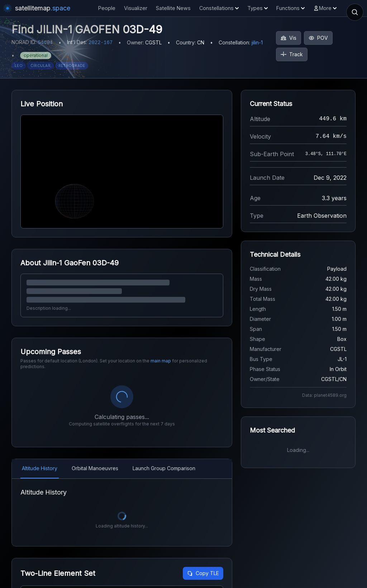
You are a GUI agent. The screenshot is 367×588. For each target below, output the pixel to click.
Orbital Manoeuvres (95, 468)
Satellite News (173, 8)
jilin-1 (257, 42)
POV (318, 38)
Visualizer (136, 8)
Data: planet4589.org (324, 395)
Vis (289, 38)
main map (161, 361)
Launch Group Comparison (164, 468)
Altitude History (40, 468)
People (107, 8)
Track (292, 54)
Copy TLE (203, 573)
